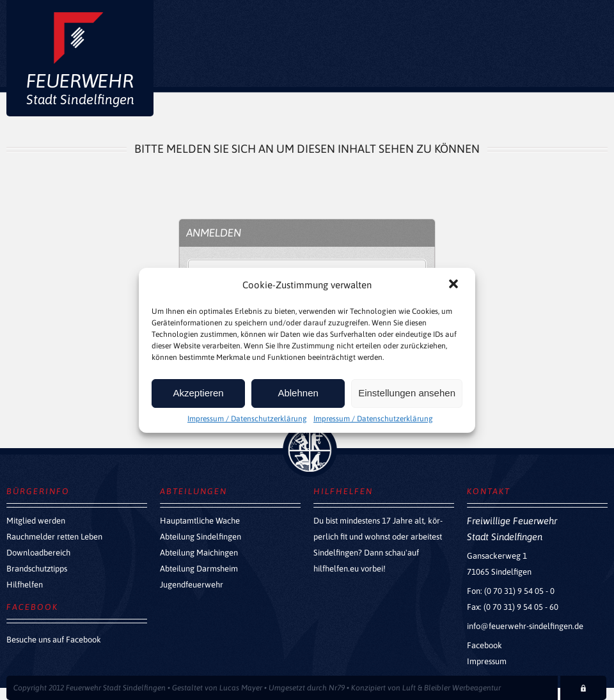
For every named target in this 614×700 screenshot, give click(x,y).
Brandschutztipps (37, 569)
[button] (455, 285)
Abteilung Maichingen (199, 553)
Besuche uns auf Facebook (54, 640)
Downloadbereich (38, 553)
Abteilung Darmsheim (199, 569)
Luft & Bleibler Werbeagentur (452, 688)
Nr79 (337, 688)
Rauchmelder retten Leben (54, 537)
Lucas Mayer (241, 688)
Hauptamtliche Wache (200, 521)
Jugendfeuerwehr (192, 585)
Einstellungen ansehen (407, 393)
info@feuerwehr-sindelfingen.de (525, 626)
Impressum (487, 661)
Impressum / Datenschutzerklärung (247, 419)
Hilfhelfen (25, 585)
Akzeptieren (198, 393)
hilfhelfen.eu (336, 569)
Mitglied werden (36, 521)
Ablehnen (298, 393)
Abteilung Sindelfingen (201, 537)
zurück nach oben (310, 450)
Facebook (484, 645)
